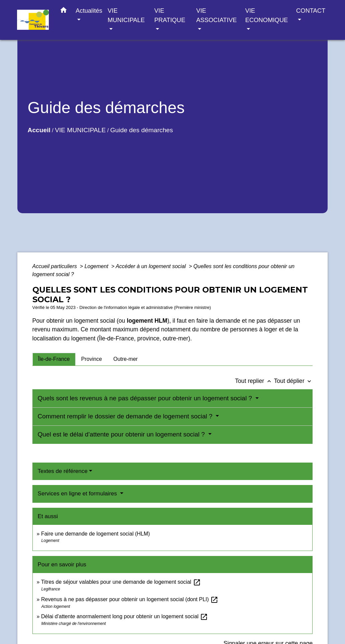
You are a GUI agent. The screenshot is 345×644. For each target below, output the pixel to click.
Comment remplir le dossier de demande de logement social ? (126, 416)
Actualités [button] (89, 11)
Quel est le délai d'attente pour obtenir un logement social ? (122, 434)
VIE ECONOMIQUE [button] (266, 15)
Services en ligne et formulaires (78, 494)
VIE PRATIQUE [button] (170, 15)
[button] (64, 11)
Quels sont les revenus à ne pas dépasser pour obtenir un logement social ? (146, 398)
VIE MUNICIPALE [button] (126, 15)
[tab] (54, 359)
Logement (97, 266)
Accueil (39, 130)
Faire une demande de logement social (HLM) (96, 534)
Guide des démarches (142, 130)
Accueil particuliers (55, 266)
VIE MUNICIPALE (80, 130)
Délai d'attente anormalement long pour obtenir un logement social (125, 616)
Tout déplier (294, 381)
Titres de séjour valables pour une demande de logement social (121, 582)
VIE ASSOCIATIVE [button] (216, 15)
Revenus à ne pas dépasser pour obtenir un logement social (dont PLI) (130, 599)
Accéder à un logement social (151, 266)
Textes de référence (63, 471)
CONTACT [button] (311, 11)
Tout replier (255, 381)
